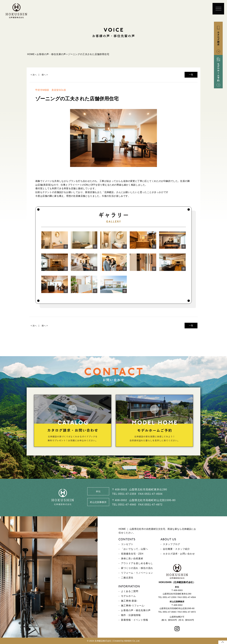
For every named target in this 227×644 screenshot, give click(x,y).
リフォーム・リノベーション (137, 573)
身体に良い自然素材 (132, 559)
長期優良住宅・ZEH (132, 554)
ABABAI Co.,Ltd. (132, 641)
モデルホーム (128, 596)
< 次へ (34, 75)
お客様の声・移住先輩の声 (136, 610)
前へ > (45, 75)
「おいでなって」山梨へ (135, 549)
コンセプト (127, 544)
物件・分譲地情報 (131, 615)
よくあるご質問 (130, 591)
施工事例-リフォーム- (133, 606)
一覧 (191, 75)
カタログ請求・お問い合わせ (179, 554)
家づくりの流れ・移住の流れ (137, 568)
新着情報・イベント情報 (135, 620)
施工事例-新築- (129, 601)
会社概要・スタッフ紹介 (176, 549)
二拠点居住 (127, 578)
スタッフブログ (171, 544)
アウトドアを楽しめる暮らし (137, 563)
